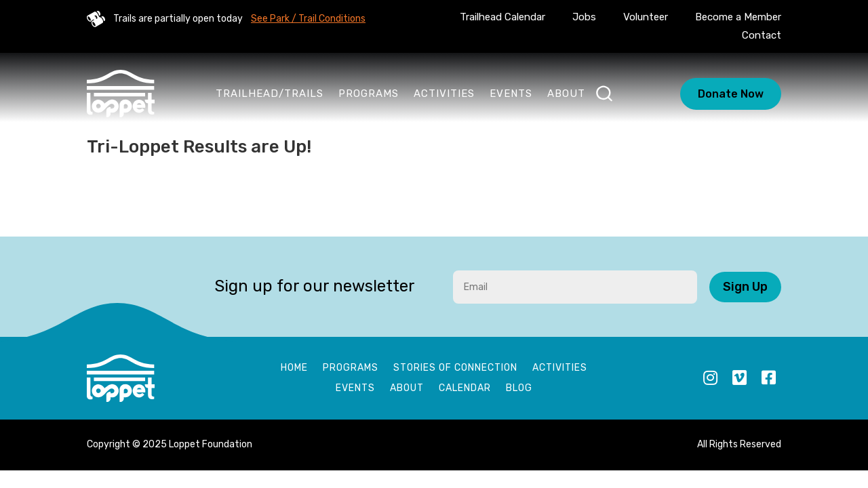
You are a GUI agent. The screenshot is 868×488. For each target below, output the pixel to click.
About (566, 94)
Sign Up (745, 287)
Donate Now (731, 94)
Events (511, 94)
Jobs (584, 17)
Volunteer (646, 17)
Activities (444, 94)
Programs (369, 94)
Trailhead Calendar (502, 17)
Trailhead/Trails (270, 94)
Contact (762, 35)
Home (294, 368)
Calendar (465, 389)
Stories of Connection (455, 368)
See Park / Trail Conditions (308, 19)
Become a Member (738, 17)
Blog (519, 389)
